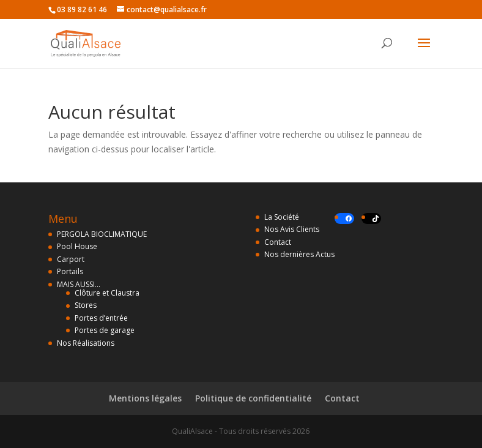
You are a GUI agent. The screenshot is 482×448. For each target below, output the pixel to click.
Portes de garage (105, 330)
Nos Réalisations (86, 343)
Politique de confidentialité (253, 398)
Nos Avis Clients (292, 229)
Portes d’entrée (101, 318)
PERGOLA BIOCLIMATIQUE (102, 234)
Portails (70, 271)
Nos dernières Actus (299, 254)
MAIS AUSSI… (79, 284)
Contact (278, 242)
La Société (282, 217)
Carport (71, 259)
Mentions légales (145, 398)
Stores (86, 305)
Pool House (77, 246)
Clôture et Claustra (107, 293)
